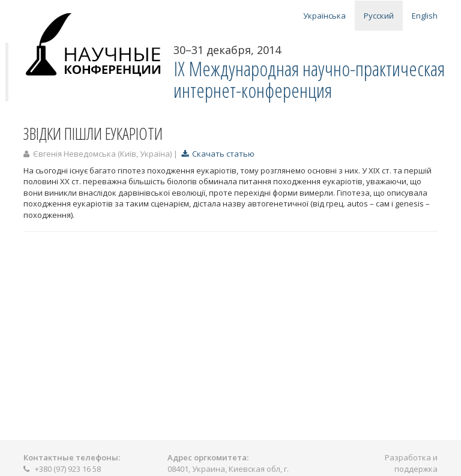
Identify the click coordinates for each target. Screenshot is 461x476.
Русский (379, 16)
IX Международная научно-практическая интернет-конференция (309, 80)
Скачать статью (218, 154)
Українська (324, 16)
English (425, 16)
